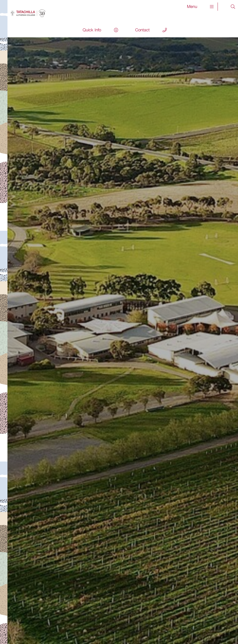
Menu (200, 6)
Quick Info (92, 30)
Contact (142, 30)
